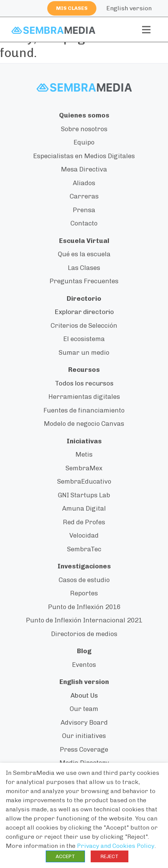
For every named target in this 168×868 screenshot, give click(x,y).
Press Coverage (84, 749)
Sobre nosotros (84, 129)
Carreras (84, 196)
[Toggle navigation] (146, 30)
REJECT (110, 856)
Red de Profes (84, 522)
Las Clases (84, 268)
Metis (84, 454)
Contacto (84, 223)
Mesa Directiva (84, 169)
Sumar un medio (84, 352)
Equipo (84, 142)
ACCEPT (65, 856)
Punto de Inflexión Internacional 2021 (84, 620)
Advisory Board (84, 722)
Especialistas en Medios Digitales (84, 156)
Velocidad (84, 535)
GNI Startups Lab (84, 495)
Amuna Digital (84, 508)
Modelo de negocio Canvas (84, 424)
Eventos (84, 665)
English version (129, 8)
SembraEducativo (84, 481)
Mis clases (72, 8)
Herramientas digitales (84, 397)
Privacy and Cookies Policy (116, 846)
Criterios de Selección (84, 325)
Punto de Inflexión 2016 (84, 607)
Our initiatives (84, 736)
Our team (84, 709)
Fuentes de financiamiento (84, 410)
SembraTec (84, 549)
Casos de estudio (84, 580)
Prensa (84, 210)
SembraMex (84, 468)
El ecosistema (84, 339)
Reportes (84, 593)
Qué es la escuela (84, 254)
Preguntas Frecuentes (84, 281)
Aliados (84, 183)
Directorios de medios (84, 634)
